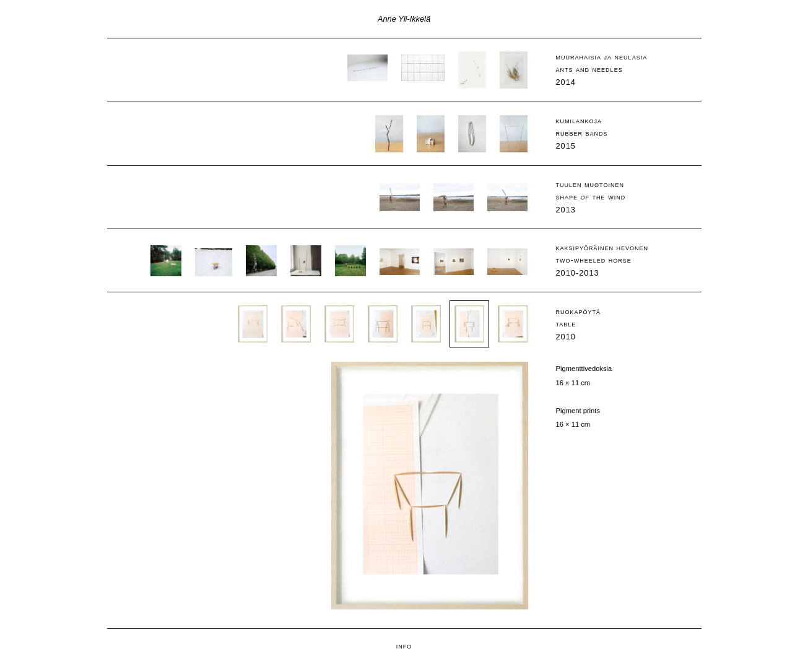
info (404, 646)
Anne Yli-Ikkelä (404, 19)
